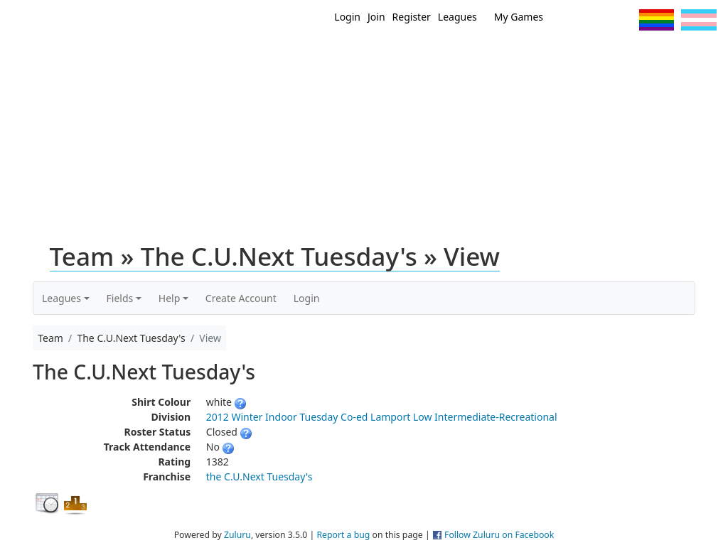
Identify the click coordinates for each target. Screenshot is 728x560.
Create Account (241, 298)
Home (350, 55)
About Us (695, 55)
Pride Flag (657, 20)
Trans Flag (699, 20)
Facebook (596, 20)
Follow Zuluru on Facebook (499, 535)
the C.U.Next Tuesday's (259, 476)
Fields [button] (120, 298)
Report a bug (343, 535)
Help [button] (170, 298)
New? (393, 55)
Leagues (457, 17)
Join (376, 17)
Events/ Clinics (521, 55)
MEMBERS (444, 55)
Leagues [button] (61, 298)
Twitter (570, 20)
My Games (519, 17)
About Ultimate (615, 55)
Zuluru (237, 535)
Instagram (622, 20)
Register (412, 17)
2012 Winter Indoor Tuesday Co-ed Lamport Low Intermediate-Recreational (382, 417)
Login (347, 17)
